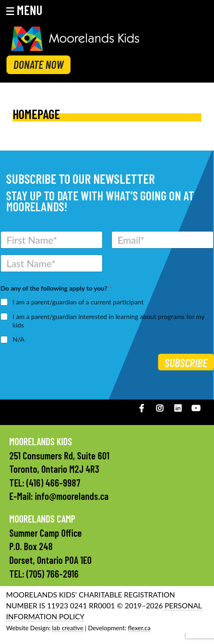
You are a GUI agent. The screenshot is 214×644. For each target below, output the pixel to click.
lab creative (67, 628)
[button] (30, 10)
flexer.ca (139, 628)
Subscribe (186, 363)
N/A (18, 339)
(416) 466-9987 (53, 483)
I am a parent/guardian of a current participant (78, 302)
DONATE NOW (39, 64)
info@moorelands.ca (72, 496)
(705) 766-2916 (52, 574)
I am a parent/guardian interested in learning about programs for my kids (108, 321)
